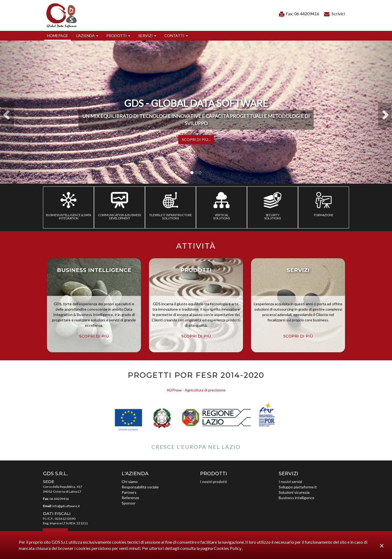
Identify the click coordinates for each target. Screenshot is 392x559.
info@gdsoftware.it (66, 506)
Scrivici (335, 14)
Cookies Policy (228, 548)
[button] (87, 36)
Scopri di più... (196, 139)
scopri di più (94, 336)
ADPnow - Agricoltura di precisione (196, 390)
